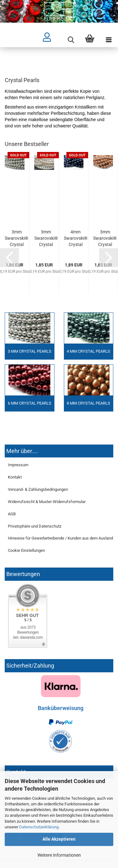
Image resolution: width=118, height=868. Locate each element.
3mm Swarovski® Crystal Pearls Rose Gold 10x (105, 239)
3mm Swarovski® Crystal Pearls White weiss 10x (46, 239)
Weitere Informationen (59, 855)
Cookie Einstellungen (26, 550)
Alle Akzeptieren (59, 839)
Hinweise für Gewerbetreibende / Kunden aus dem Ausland (60, 538)
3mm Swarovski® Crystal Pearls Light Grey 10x (17, 239)
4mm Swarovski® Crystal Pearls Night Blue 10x (76, 239)
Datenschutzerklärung (39, 827)
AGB (12, 514)
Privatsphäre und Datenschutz (35, 526)
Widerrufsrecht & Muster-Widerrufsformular (47, 502)
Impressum (18, 465)
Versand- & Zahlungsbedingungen (38, 489)
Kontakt (15, 477)
